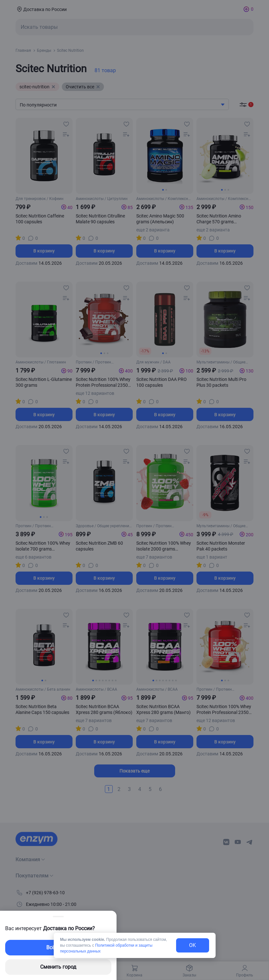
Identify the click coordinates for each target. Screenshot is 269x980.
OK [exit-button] (192, 945)
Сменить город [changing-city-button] (58, 967)
